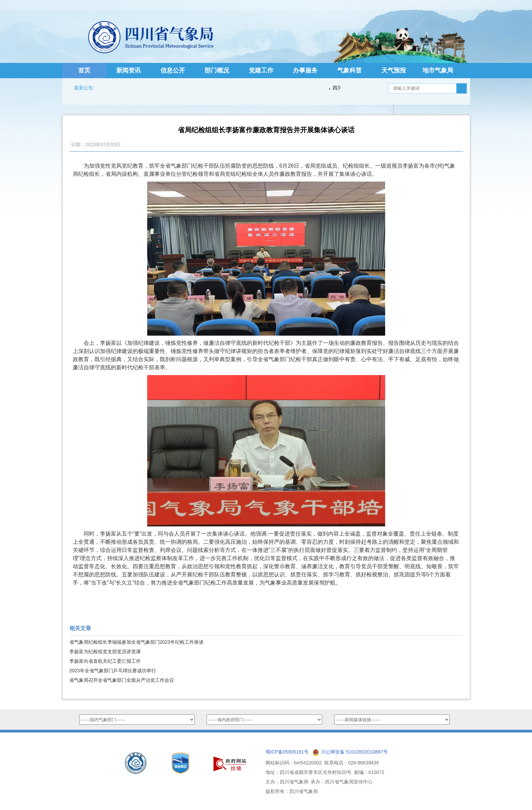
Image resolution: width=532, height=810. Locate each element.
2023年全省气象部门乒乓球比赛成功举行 (113, 671)
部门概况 (217, 70)
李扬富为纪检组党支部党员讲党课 (105, 652)
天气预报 (394, 70)
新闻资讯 (128, 70)
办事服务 (305, 70)
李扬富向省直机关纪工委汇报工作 (105, 661)
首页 (84, 70)
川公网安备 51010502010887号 (354, 752)
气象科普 (349, 70)
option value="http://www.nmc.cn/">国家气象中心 (137, 720)
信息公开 (173, 70)
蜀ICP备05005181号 (287, 752)
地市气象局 (438, 70)
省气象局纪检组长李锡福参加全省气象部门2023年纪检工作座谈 (136, 642)
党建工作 (261, 70)
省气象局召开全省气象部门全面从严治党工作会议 (122, 680)
